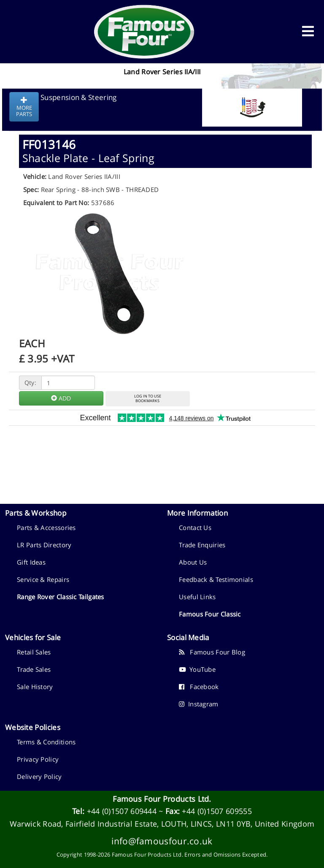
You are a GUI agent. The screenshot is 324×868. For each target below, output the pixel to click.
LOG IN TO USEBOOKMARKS (148, 398)
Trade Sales (34, 669)
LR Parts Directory (44, 545)
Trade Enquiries (202, 545)
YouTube (197, 669)
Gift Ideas (31, 562)
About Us (193, 562)
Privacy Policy (38, 759)
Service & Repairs (43, 579)
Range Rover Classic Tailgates (61, 597)
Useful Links (197, 597)
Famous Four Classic (210, 614)
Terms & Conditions (46, 742)
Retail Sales (34, 652)
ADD (61, 398)
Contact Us (195, 527)
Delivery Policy (39, 776)
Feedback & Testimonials (216, 579)
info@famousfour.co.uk (162, 841)
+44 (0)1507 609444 (122, 811)
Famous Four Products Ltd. (162, 799)
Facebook (199, 687)
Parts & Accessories (46, 527)
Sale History (35, 687)
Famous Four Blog (212, 652)
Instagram (199, 704)
